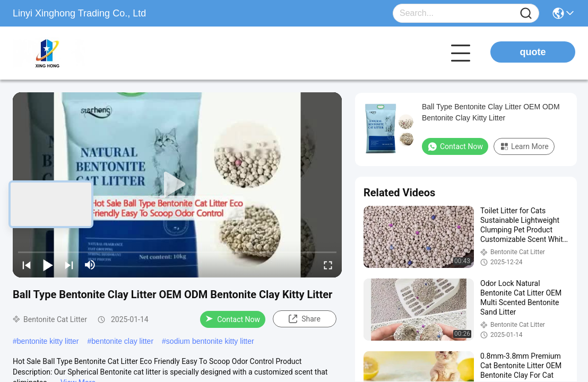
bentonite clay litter (122, 341)
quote (533, 52)
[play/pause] (48, 265)
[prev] (27, 265)
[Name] (526, 14)
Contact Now (233, 319)
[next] (69, 265)
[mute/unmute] (90, 265)
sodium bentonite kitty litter (210, 341)
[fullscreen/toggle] (328, 265)
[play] (177, 185)
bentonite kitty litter (48, 341)
